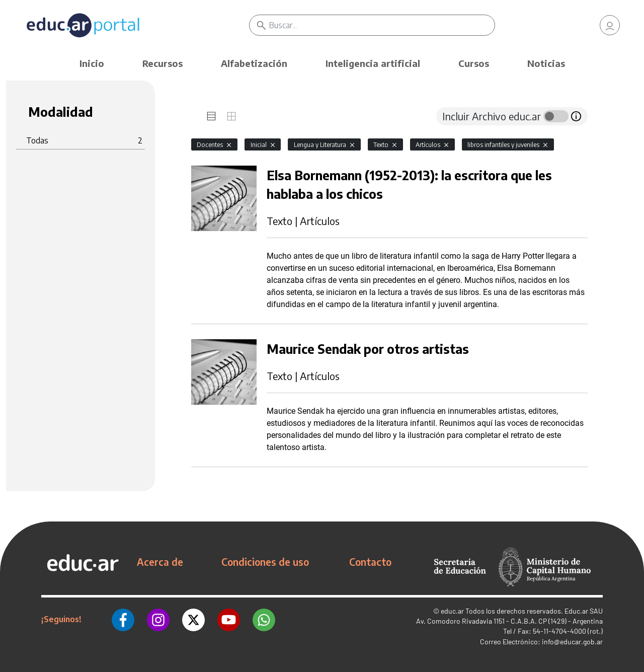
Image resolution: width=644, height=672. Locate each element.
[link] (610, 25)
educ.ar (452, 611)
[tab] (211, 116)
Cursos (474, 63)
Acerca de (160, 562)
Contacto (370, 562)
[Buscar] (382, 25)
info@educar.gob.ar (572, 642)
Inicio (92, 63)
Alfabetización (254, 63)
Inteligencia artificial (373, 63)
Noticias (546, 63)
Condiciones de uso (265, 562)
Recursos (163, 63)
